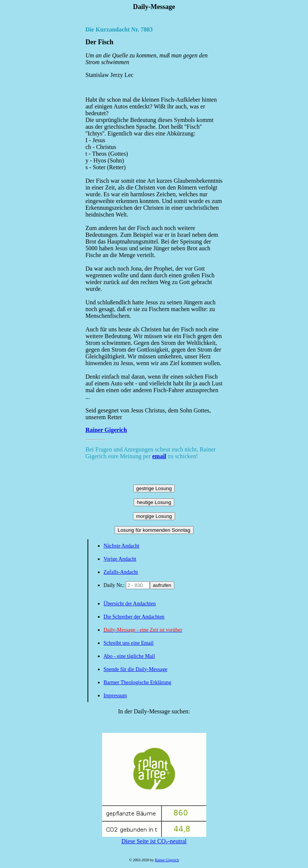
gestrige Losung (154, 488)
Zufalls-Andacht (121, 572)
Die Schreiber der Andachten (134, 617)
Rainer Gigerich (106, 430)
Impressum (115, 696)
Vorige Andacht (120, 559)
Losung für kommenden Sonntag (154, 530)
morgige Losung (154, 516)
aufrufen (162, 585)
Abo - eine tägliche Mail (129, 656)
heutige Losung (154, 502)
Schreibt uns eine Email (129, 643)
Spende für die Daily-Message (136, 669)
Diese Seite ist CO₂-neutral (154, 838)
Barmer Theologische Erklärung (137, 682)
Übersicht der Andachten (130, 604)
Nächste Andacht (122, 546)
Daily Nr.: (115, 585)
